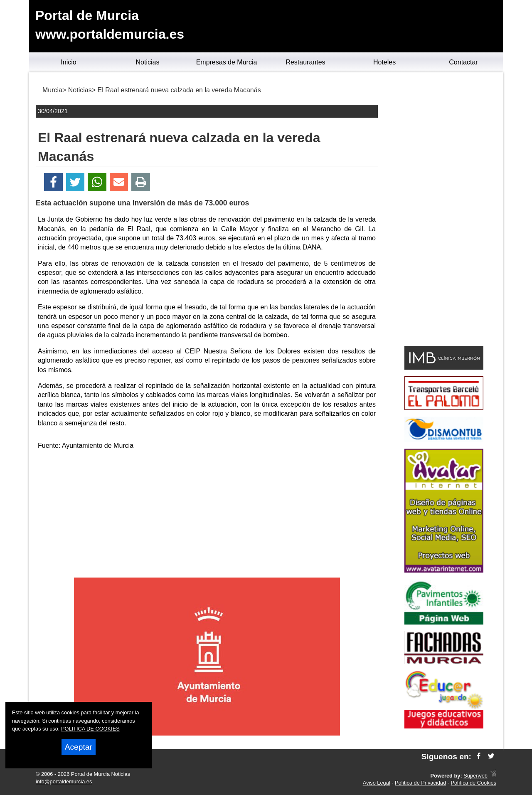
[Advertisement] (207, 515)
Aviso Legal (377, 783)
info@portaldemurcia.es (64, 781)
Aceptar (79, 747)
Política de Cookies (473, 783)
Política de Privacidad (420, 783)
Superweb (475, 776)
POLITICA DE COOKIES (90, 729)
